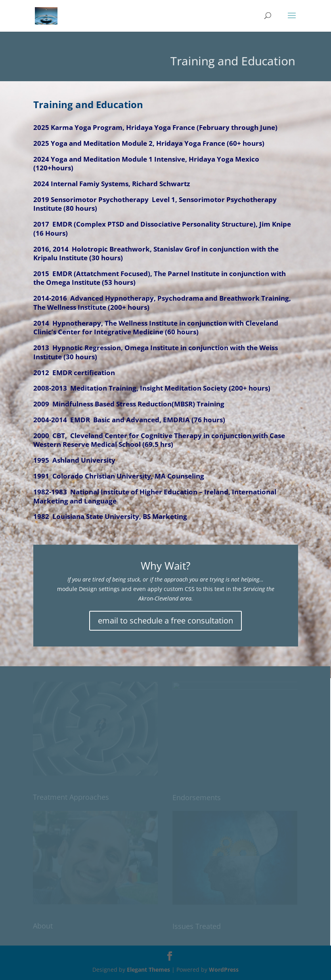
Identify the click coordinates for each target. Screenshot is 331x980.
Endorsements (197, 797)
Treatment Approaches (71, 797)
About (43, 926)
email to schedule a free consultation (165, 621)
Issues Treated (197, 926)
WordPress (224, 970)
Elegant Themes (148, 970)
